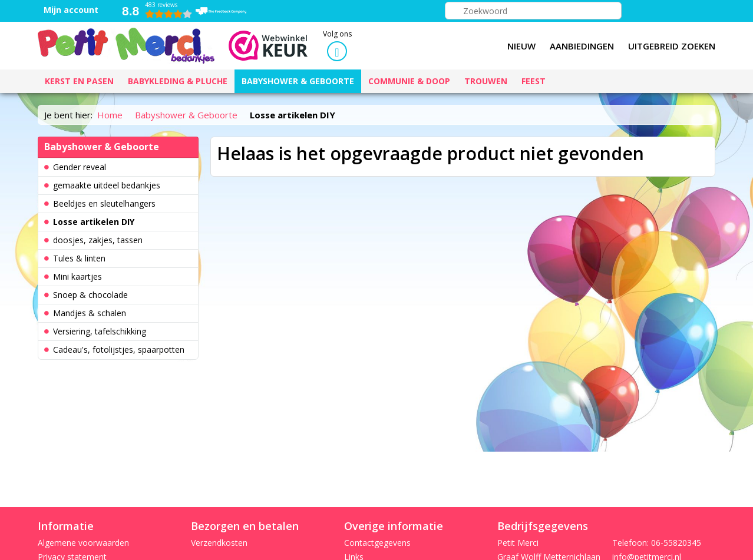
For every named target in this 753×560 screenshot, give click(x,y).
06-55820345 (676, 543)
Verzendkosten (219, 543)
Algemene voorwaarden (83, 543)
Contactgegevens (377, 543)
